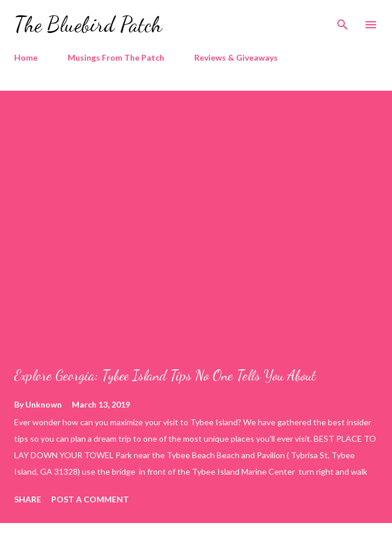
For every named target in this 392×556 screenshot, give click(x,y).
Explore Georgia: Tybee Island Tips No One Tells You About (165, 375)
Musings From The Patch (116, 57)
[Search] (343, 21)
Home (26, 57)
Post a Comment (90, 499)
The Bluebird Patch (88, 24)
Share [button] (28, 499)
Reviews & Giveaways (236, 57)
